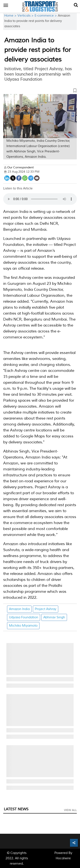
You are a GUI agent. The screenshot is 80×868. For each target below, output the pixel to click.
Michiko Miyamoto (23, 626)
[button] (40, 91)
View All (70, 810)
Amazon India (19, 609)
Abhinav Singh (54, 617)
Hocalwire (63, 858)
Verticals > (26, 16)
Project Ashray (46, 609)
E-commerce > (46, 16)
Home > (11, 16)
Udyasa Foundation (24, 617)
